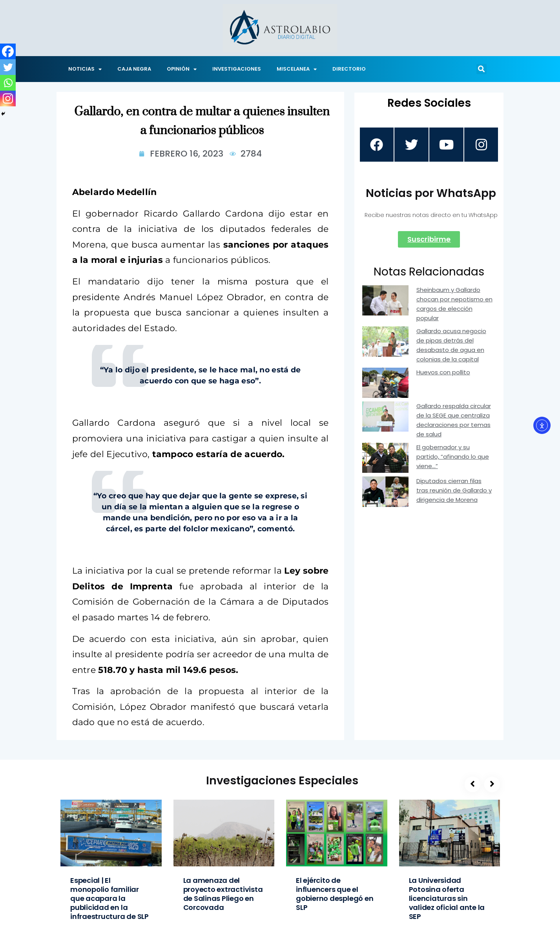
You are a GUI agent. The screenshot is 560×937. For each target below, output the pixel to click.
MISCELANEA (297, 69)
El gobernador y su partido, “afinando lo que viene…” (453, 457)
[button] (482, 69)
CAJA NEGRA (134, 69)
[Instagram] (8, 98)
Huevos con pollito (443, 373)
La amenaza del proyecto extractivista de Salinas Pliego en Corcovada (223, 894)
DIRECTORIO (349, 69)
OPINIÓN (182, 69)
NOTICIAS (85, 69)
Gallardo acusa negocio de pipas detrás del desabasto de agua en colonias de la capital (451, 345)
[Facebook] (8, 51)
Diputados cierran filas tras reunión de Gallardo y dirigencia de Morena (454, 491)
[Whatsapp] (8, 83)
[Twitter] (8, 67)
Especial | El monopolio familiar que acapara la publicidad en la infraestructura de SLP (109, 898)
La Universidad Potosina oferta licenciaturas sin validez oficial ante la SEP (447, 898)
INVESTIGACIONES (237, 69)
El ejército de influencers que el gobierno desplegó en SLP (335, 894)
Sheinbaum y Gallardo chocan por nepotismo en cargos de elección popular (454, 304)
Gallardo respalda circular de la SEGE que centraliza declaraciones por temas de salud (454, 421)
